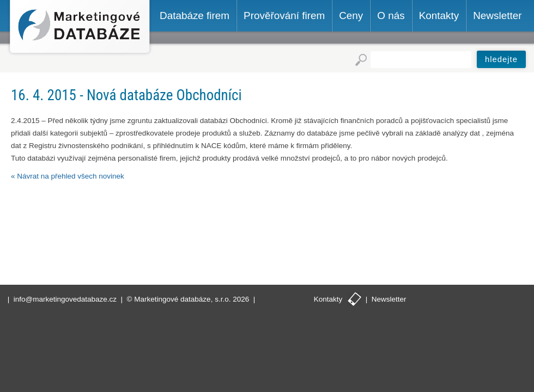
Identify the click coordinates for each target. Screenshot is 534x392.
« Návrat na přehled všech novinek (68, 176)
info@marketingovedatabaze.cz (65, 299)
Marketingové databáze (80, 28)
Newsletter (389, 299)
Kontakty (328, 299)
